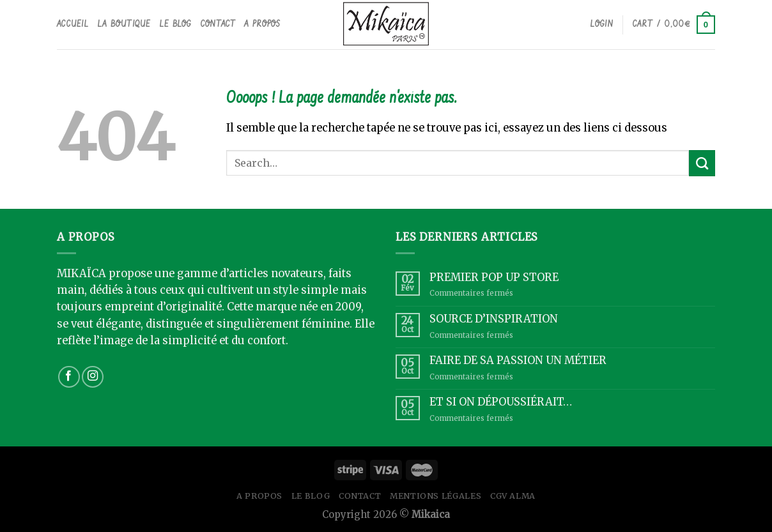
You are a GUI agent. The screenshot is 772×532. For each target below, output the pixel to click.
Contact (218, 24)
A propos (262, 24)
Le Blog (176, 24)
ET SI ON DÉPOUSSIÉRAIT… (501, 402)
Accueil (73, 24)
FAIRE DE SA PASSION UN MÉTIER (518, 361)
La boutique (124, 24)
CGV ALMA (513, 496)
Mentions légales (436, 496)
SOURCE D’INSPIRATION (494, 319)
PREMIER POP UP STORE (494, 277)
